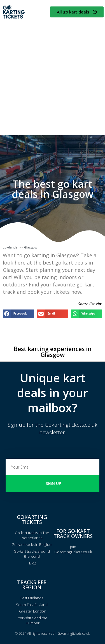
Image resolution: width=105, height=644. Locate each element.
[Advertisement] (53, 77)
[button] (18, 314)
